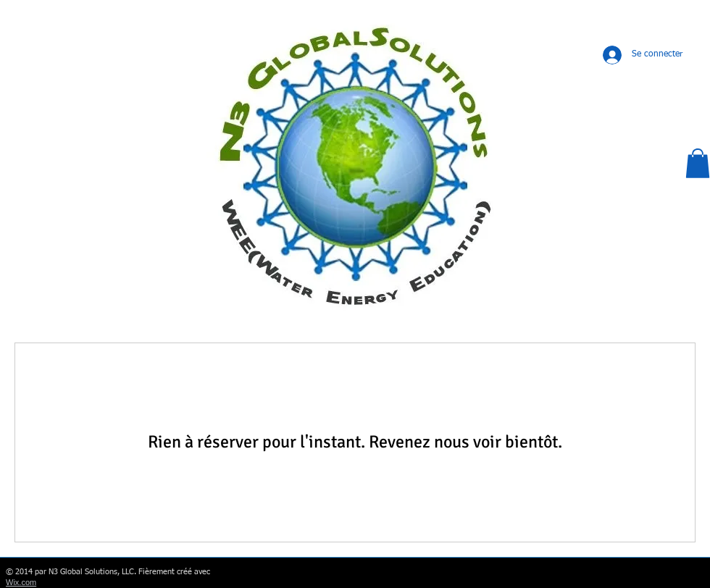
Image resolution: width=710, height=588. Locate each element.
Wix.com (21, 582)
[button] (698, 163)
